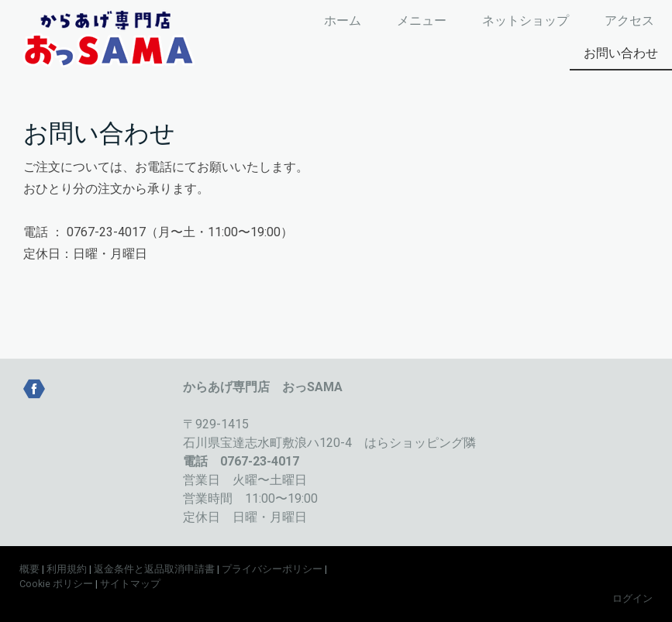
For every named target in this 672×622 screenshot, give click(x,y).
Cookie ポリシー (56, 584)
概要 (29, 569)
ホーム (343, 21)
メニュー (422, 21)
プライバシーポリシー (272, 569)
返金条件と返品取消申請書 (154, 569)
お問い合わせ (621, 53)
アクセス (629, 21)
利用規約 (67, 569)
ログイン (632, 598)
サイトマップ (130, 584)
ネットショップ (526, 21)
